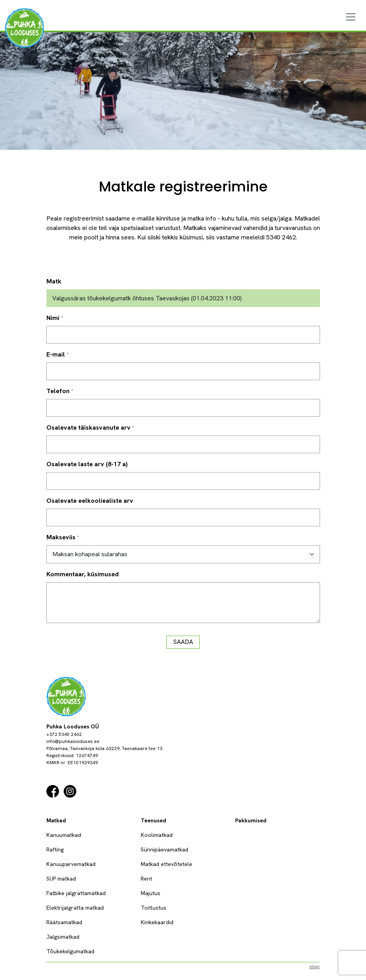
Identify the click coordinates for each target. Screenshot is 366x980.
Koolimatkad (157, 835)
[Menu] (351, 17)
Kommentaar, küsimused (83, 574)
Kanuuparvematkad (71, 864)
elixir (315, 967)
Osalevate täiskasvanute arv (88, 427)
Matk (54, 281)
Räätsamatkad (64, 922)
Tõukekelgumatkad (70, 951)
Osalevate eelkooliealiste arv (90, 501)
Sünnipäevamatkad (165, 849)
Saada (183, 642)
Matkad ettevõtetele (166, 864)
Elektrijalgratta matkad (75, 908)
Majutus (151, 893)
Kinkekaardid (157, 922)
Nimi (53, 318)
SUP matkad (61, 879)
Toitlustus (154, 908)
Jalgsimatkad (63, 937)
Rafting (55, 849)
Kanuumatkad (64, 835)
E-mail (56, 354)
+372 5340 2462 (64, 734)
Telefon (58, 391)
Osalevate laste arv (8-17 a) (87, 464)
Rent (146, 879)
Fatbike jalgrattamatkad (76, 893)
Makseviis (61, 537)
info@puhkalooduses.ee (73, 741)
